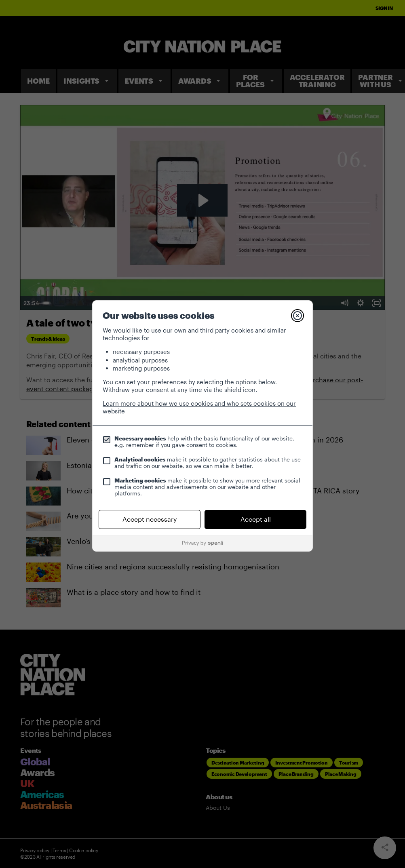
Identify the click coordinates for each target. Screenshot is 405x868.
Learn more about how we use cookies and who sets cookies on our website (199, 407)
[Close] (297, 316)
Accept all (256, 519)
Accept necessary (150, 519)
